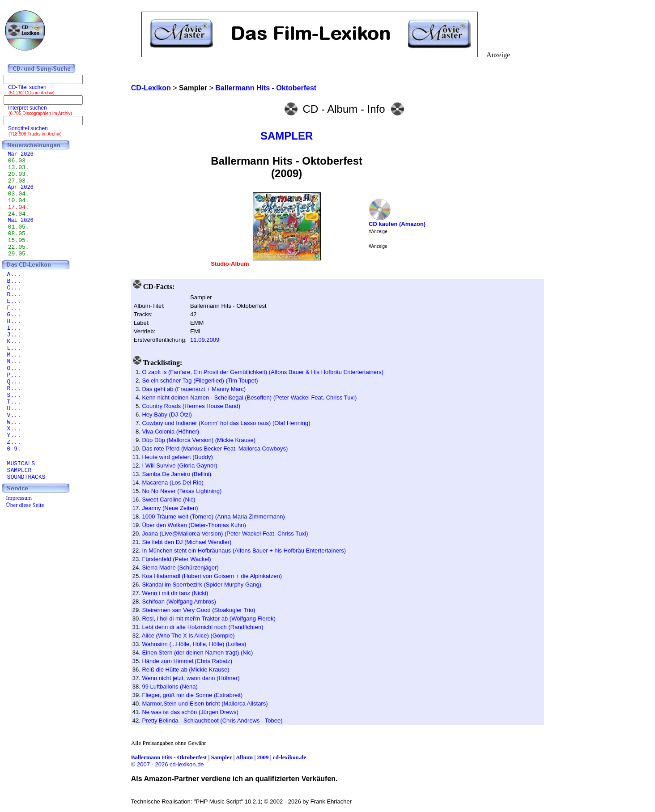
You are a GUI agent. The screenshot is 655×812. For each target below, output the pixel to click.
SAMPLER (287, 136)
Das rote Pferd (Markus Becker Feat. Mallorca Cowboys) (215, 449)
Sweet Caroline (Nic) (168, 500)
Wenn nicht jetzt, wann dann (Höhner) (191, 678)
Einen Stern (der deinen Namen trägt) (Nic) (197, 653)
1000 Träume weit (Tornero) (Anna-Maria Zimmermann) (213, 517)
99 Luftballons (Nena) (170, 687)
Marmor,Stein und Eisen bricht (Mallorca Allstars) (205, 704)
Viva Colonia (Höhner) (170, 432)
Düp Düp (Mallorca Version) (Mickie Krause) (199, 440)
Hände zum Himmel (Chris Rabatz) (187, 661)
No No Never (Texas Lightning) (182, 491)
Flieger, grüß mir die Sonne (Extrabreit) (192, 695)
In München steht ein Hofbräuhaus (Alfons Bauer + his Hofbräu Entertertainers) (244, 551)
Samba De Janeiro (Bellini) (177, 474)
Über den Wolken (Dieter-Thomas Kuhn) (194, 525)
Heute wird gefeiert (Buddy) (177, 457)
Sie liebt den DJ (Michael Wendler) (187, 542)
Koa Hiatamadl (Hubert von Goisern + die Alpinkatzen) (212, 576)
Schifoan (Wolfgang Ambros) (179, 602)
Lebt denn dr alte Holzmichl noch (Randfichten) (202, 627)
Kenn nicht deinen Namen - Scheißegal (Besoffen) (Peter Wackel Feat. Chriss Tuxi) (249, 397)
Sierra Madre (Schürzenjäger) (180, 568)
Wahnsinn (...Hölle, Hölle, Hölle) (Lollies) (194, 644)
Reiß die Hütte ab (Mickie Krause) (185, 670)
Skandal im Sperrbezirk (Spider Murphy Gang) (202, 585)
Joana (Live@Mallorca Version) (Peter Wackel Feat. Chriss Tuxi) (225, 534)
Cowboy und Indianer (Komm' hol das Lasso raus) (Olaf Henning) (226, 423)
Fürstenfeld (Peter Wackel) (176, 559)
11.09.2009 (205, 340)
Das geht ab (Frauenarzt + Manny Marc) (194, 389)
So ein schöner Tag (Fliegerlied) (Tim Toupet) (200, 380)
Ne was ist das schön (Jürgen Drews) (190, 712)
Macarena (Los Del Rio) (172, 483)
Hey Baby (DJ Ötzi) (167, 415)
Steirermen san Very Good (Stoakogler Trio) (198, 610)
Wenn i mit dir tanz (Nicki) (175, 593)
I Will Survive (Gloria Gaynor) (179, 466)
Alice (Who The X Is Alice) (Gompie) (188, 636)
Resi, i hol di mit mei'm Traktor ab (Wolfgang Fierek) (208, 619)
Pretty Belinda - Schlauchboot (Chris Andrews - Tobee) (212, 721)
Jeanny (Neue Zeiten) (170, 508)
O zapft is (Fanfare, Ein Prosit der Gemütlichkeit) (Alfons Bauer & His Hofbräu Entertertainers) (263, 372)
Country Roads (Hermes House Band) (191, 406)
